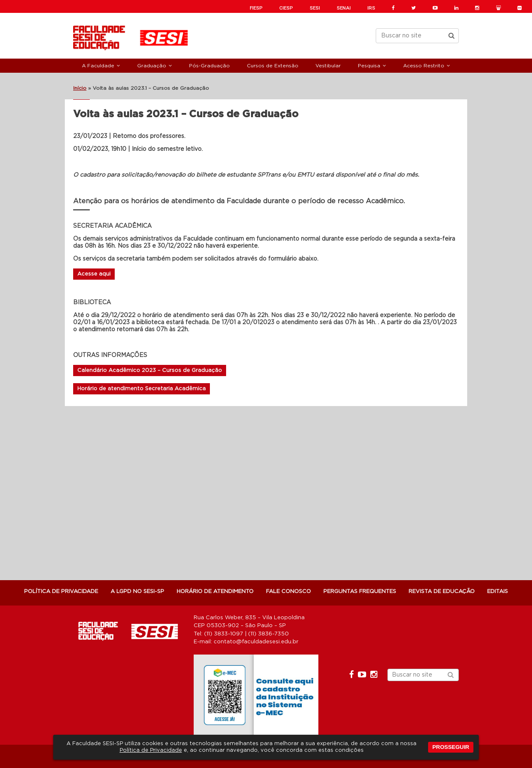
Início (80, 88)
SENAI (344, 8)
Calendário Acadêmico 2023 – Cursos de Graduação (150, 370)
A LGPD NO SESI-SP (137, 592)
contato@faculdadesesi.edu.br (256, 642)
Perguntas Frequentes (360, 592)
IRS (371, 8)
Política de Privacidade (151, 750)
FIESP (256, 8)
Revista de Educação (442, 592)
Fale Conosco (288, 592)
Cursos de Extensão (273, 66)
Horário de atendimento (215, 592)
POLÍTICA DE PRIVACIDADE (61, 592)
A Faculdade (98, 66)
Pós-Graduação (209, 66)
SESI (315, 8)
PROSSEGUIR (451, 747)
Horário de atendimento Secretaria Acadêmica (142, 389)
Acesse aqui (94, 274)
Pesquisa (369, 66)
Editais (498, 592)
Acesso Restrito (424, 66)
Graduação (152, 66)
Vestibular (328, 66)
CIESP (286, 8)
